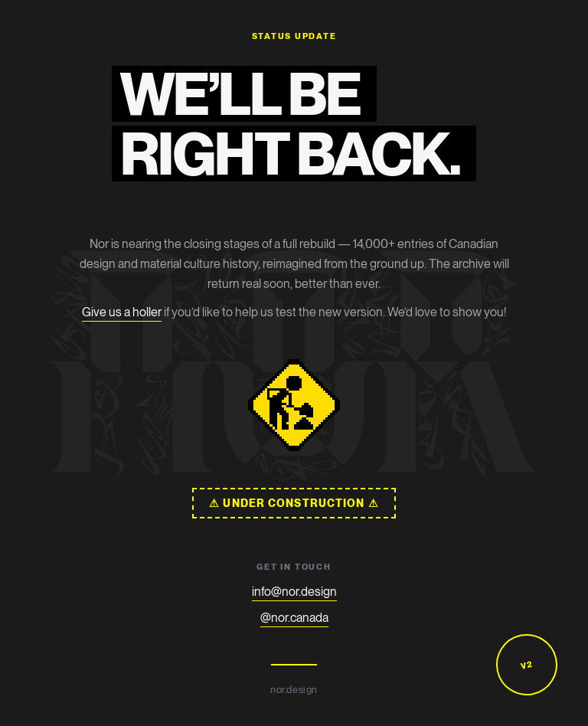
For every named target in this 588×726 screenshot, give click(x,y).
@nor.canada (294, 618)
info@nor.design (294, 592)
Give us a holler (122, 312)
